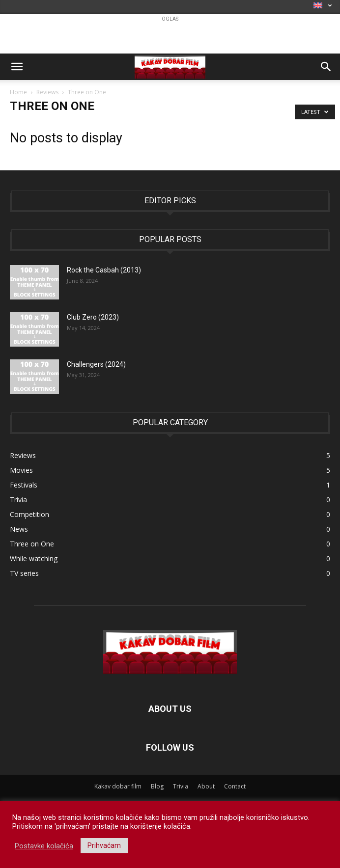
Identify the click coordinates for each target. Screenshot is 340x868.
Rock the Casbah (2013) (104, 270)
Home (18, 92)
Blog (157, 786)
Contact (235, 786)
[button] (17, 67)
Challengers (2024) (96, 364)
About (206, 786)
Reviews (47, 92)
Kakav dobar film (118, 786)
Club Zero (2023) (93, 317)
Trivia (181, 786)
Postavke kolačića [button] (44, 846)
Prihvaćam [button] (104, 845)
